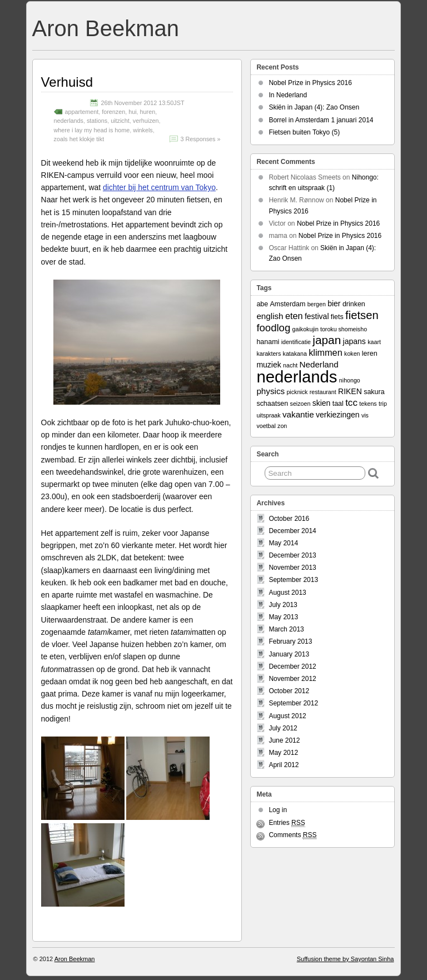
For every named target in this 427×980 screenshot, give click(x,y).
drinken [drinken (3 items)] (354, 304)
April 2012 (284, 765)
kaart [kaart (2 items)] (374, 342)
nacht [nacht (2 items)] (290, 365)
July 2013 (283, 605)
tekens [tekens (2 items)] (368, 404)
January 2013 (289, 654)
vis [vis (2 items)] (365, 415)
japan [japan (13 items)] (327, 340)
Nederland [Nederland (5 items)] (319, 364)
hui (132, 112)
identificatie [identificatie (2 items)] (296, 342)
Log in (278, 810)
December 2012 (292, 666)
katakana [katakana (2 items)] (295, 354)
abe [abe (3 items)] (262, 304)
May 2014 (283, 543)
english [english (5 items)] (270, 316)
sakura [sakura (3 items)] (374, 392)
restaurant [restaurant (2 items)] (323, 392)
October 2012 (289, 691)
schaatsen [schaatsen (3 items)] (272, 404)
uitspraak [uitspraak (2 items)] (268, 415)
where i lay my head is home (92, 130)
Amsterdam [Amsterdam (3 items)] (288, 304)
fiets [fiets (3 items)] (337, 317)
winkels (143, 130)
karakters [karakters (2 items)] (269, 354)
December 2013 (292, 555)
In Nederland (288, 95)
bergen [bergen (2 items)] (317, 304)
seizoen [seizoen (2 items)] (301, 404)
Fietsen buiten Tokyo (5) (304, 132)
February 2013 (290, 641)
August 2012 (287, 716)
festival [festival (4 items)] (317, 316)
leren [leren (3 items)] (370, 354)
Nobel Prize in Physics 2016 (310, 83)
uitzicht (120, 121)
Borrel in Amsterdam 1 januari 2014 (321, 120)
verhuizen (146, 121)
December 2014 (292, 531)
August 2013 (287, 593)
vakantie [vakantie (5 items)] (298, 414)
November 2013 (292, 568)
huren (148, 112)
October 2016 (289, 519)
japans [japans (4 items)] (354, 341)
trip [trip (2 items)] (383, 404)
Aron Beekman (106, 28)
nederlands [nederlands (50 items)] (297, 377)
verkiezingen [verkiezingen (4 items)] (338, 415)
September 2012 (293, 703)
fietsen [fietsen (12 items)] (362, 315)
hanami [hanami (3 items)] (268, 342)
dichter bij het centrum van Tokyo (159, 187)
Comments (292, 835)
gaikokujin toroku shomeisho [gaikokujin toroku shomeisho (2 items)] (330, 329)
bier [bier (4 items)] (334, 304)
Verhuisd (67, 82)
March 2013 (286, 629)
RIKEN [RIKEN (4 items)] (350, 391)
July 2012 (283, 728)
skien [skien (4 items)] (322, 403)
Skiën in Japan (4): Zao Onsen (314, 107)
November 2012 (292, 679)
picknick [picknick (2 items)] (297, 392)
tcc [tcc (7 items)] (351, 403)
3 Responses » (200, 139)
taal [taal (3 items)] (338, 404)
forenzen (113, 112)
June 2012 (284, 740)
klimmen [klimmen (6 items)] (326, 352)
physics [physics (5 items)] (270, 391)
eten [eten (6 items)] (294, 316)
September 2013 (293, 580)
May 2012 (283, 753)
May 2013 (283, 617)
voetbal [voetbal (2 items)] (266, 426)
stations (97, 121)
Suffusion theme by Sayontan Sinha (346, 959)
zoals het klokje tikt (79, 139)
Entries (287, 823)
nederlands (69, 121)
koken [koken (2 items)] (352, 354)
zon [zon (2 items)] (282, 426)
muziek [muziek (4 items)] (269, 365)
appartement (82, 112)
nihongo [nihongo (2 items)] (350, 380)
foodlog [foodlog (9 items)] (273, 328)
